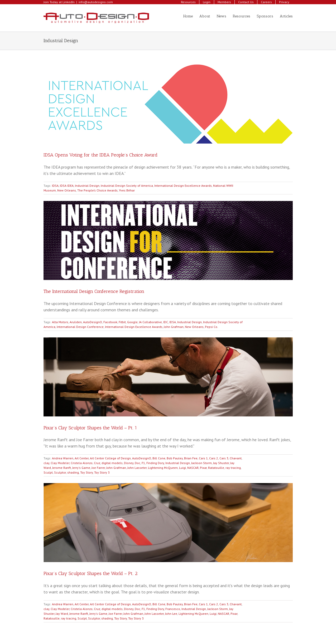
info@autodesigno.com (96, 2)
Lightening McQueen (163, 468)
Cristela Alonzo (82, 463)
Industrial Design (87, 186)
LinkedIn (69, 2)
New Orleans (67, 190)
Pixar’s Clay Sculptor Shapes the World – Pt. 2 (91, 573)
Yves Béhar (127, 190)
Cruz (97, 463)
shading (73, 472)
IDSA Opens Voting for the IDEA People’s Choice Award (100, 155)
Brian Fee (191, 458)
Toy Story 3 (102, 472)
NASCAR (193, 468)
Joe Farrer (98, 468)
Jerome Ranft (62, 468)
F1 (143, 463)
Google (132, 322)
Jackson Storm (201, 463)
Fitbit (122, 322)
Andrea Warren (63, 458)
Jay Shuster (221, 463)
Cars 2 (214, 458)
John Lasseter (137, 468)
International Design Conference (80, 327)
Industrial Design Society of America (127, 186)
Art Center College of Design (110, 458)
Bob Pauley (175, 458)
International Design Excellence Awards (183, 186)
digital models (112, 463)
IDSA (55, 186)
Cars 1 (203, 458)
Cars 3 (224, 458)
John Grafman (174, 327)
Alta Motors (60, 322)
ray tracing (233, 468)
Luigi (183, 468)
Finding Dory (155, 463)
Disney (129, 463)
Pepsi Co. (212, 327)
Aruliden (76, 322)
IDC (166, 322)
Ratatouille (216, 468)
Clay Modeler (60, 463)
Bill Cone (159, 458)
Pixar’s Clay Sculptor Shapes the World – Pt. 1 (90, 428)
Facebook (110, 322)
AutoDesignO (93, 322)
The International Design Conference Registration (94, 291)
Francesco (173, 609)
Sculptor (60, 472)
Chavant (236, 458)
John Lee (171, 614)
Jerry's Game (81, 468)
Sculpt (48, 472)
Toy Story (87, 472)
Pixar (203, 468)
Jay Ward (62, 614)
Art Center (82, 458)
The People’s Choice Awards (97, 190)
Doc (138, 463)
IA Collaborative (150, 322)
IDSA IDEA (67, 186)
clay (46, 463)
